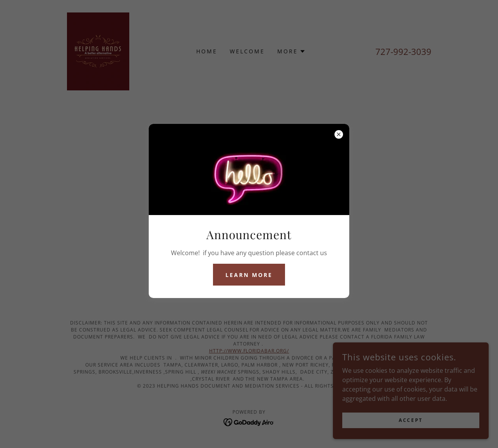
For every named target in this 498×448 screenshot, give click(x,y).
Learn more (249, 275)
